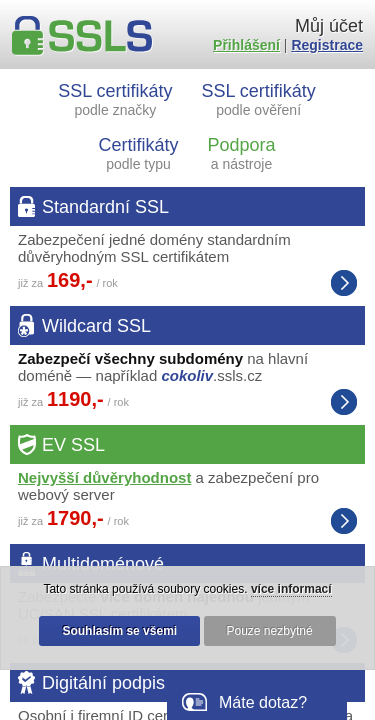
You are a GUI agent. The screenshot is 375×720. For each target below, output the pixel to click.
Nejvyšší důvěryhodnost (104, 477)
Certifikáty (139, 153)
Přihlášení (246, 45)
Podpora (241, 153)
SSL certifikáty (115, 99)
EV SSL (73, 445)
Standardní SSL (105, 207)
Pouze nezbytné (270, 631)
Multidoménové (103, 564)
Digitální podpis (103, 683)
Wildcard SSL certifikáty (344, 402)
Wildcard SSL (96, 326)
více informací (291, 589)
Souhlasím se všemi (119, 631)
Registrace (327, 45)
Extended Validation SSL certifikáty (344, 521)
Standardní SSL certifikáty (344, 283)
